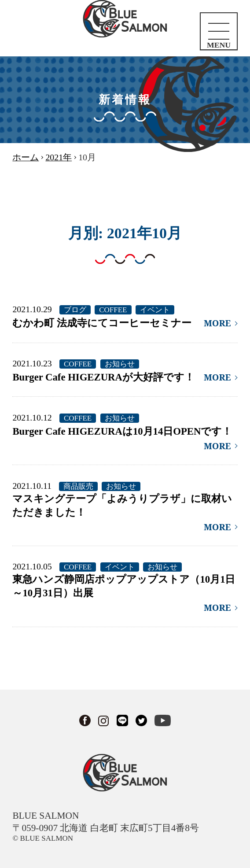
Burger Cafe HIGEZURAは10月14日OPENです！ (122, 431)
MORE (217, 323)
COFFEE (113, 310)
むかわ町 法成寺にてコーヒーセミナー (102, 323)
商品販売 (78, 486)
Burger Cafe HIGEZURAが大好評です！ (103, 377)
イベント (155, 310)
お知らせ (120, 364)
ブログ (75, 310)
